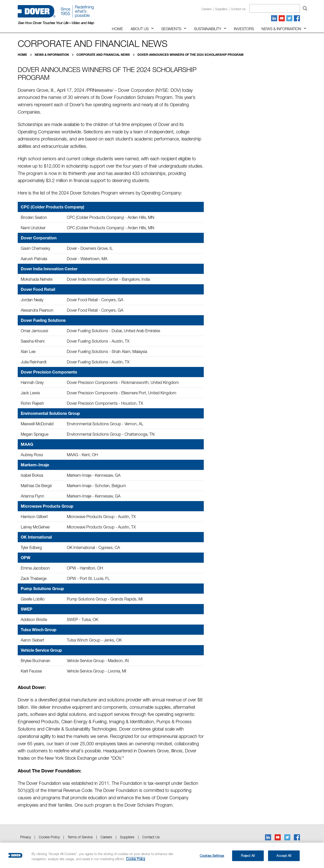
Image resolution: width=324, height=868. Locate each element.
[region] (162, 855)
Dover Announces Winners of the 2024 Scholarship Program (190, 55)
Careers (207, 9)
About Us (140, 29)
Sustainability (208, 29)
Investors (244, 29)
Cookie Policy (49, 837)
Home (117, 29)
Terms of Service (80, 837)
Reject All (248, 856)
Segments (171, 29)
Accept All (284, 856)
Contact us (238, 9)
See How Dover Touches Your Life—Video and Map (56, 23)
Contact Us (151, 837)
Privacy (26, 837)
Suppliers (221, 9)
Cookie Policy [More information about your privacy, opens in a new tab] (136, 859)
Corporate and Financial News (104, 55)
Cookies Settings (212, 856)
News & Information (281, 29)
